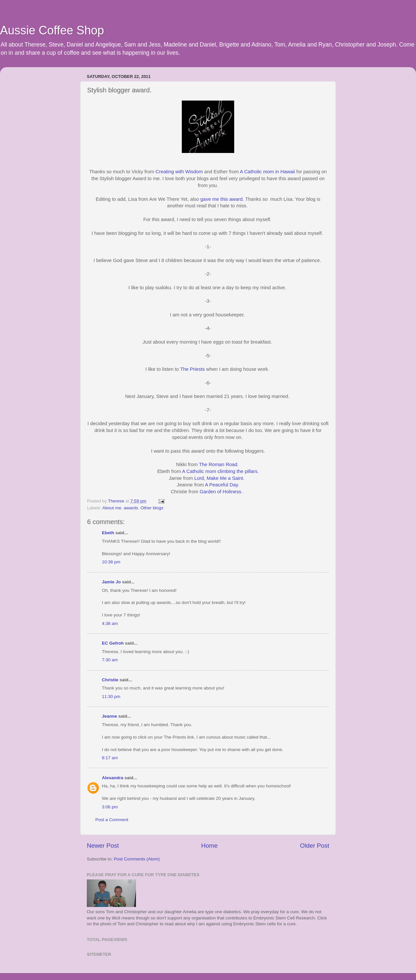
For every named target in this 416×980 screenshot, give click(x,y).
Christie (110, 680)
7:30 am (110, 660)
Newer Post (103, 846)
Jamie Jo (111, 582)
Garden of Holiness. (221, 492)
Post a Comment (112, 820)
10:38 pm (111, 562)
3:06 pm (110, 807)
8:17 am (110, 758)
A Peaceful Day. (222, 485)
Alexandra (113, 778)
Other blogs (152, 508)
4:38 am (110, 623)
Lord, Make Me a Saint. (219, 478)
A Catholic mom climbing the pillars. (220, 471)
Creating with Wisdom (179, 172)
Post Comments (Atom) (137, 859)
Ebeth (108, 533)
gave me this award (222, 199)
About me (112, 508)
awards (131, 508)
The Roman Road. (219, 464)
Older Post (315, 846)
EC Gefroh (113, 643)
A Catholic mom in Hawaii (267, 172)
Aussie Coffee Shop (52, 30)
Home (209, 846)
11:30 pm (111, 697)
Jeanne (110, 716)
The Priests (192, 369)
